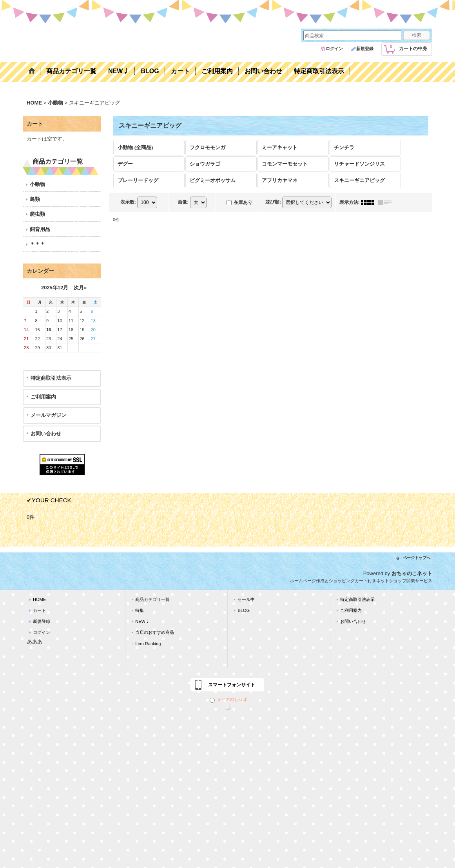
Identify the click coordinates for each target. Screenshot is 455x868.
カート (39, 610)
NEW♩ (142, 621)
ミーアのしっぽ (228, 699)
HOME (39, 599)
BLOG (244, 610)
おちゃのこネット (412, 573)
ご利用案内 (43, 397)
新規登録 (365, 49)
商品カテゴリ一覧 (152, 599)
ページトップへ (417, 558)
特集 (140, 610)
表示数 (128, 202)
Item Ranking (148, 644)
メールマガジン (48, 415)
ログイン (334, 49)
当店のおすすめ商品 (155, 632)
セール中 (246, 599)
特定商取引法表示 (51, 378)
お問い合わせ (46, 434)
